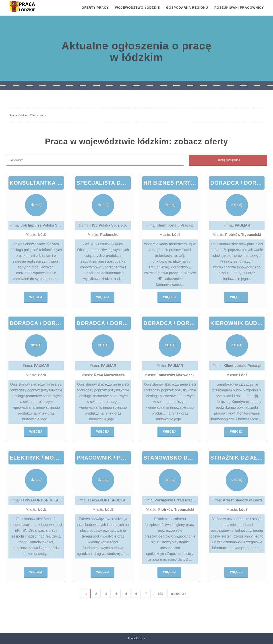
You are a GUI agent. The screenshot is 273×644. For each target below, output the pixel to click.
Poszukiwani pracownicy (239, 8)
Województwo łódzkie (138, 8)
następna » (179, 594)
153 (160, 594)
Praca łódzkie (18, 115)
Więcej (36, 297)
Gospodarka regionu (187, 8)
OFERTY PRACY (95, 8)
